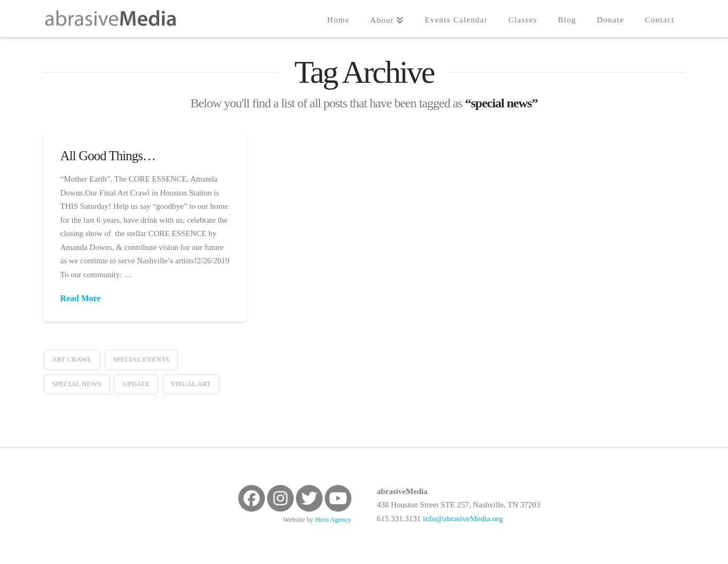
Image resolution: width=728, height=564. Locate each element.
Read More (80, 298)
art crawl (72, 359)
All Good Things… (108, 156)
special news (77, 384)
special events (141, 359)
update (136, 384)
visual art (191, 384)
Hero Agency (333, 520)
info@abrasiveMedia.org (463, 519)
